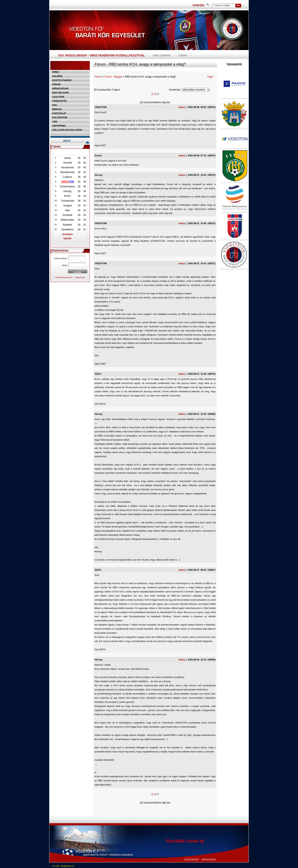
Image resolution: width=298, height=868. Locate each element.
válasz (182, 107)
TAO (54, 105)
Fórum (183, 55)
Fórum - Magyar (113, 77)
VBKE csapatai (162, 55)
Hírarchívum (60, 88)
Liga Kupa (58, 97)
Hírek (56, 72)
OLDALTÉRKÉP (191, 860)
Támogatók (59, 101)
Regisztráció (80, 277)
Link (55, 122)
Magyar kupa (61, 93)
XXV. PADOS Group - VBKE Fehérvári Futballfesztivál (102, 55)
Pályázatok (60, 117)
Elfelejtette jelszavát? (64, 277)
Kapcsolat (59, 113)
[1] (152, 94)
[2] (156, 94)
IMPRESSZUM (208, 860)
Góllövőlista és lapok (67, 130)
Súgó (210, 77)
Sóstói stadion (62, 80)
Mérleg (57, 109)
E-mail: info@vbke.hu (63, 866)
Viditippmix (59, 126)
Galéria (57, 76)
